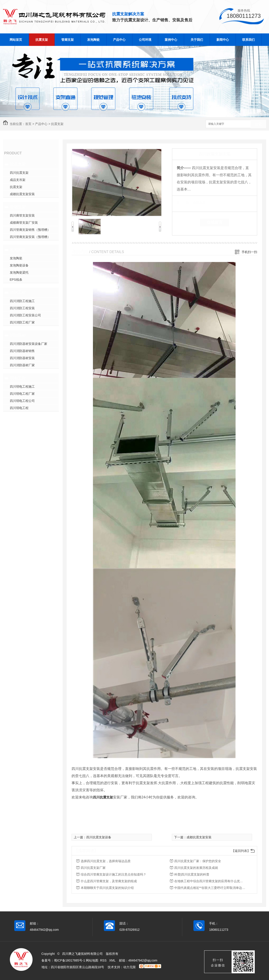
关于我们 (197, 40)
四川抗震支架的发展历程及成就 (196, 868)
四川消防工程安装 (22, 308)
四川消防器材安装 (22, 358)
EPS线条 (16, 280)
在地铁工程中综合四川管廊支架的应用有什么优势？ (210, 881)
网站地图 (92, 960)
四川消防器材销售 (22, 351)
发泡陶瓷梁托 (19, 272)
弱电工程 (18, 378)
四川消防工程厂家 (22, 322)
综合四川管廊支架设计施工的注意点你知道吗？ (113, 874)
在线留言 (215, 222)
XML (113, 960)
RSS (104, 960)
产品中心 (119, 40)
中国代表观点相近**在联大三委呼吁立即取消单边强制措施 (210, 888)
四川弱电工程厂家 (22, 394)
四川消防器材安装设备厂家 (29, 344)
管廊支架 (68, 40)
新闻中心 (223, 40)
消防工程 (18, 293)
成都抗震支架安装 (22, 194)
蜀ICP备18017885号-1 (70, 960)
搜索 (258, 124)
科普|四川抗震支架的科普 (192, 874)
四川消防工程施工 (22, 301)
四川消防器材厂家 (22, 365)
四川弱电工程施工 (22, 387)
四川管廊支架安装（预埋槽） (30, 237)
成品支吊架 (18, 180)
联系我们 (248, 40)
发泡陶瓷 (93, 40)
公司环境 (145, 40)
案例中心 (171, 40)
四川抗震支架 (19, 173)
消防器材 (18, 335)
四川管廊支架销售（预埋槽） (30, 230)
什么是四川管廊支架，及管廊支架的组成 (109, 881)
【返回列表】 (241, 851)
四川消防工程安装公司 (25, 315)
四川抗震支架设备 (99, 837)
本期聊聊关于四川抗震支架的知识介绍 (107, 888)
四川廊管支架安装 (22, 215)
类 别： (184, 203)
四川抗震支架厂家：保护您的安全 (198, 861)
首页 (28, 124)
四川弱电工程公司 (22, 401)
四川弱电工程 (19, 408)
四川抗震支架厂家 (93, 868)
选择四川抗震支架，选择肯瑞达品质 (106, 861)
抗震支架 (42, 40)
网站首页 (16, 40)
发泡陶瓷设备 (19, 265)
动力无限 (129, 967)
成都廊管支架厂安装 (24, 223)
